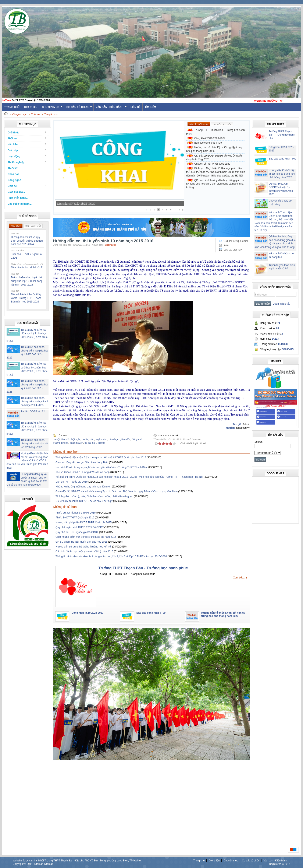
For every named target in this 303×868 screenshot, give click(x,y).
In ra (226, 245)
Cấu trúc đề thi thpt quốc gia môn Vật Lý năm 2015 (84, 552)
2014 (30, 864)
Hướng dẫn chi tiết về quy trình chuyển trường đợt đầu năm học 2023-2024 (27, 241)
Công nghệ (14, 180)
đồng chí (137, 439)
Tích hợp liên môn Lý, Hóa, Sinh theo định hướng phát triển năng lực (94, 496)
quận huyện (76, 443)
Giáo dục (27, 150)
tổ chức (66, 439)
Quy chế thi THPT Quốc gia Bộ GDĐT (77, 532)
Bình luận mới (33, 226)
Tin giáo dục (51, 115)
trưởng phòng (61, 443)
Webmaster (111, 245)
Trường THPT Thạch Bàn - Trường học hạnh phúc (215, 132)
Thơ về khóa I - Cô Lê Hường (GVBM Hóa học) (82, 472)
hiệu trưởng (99, 443)
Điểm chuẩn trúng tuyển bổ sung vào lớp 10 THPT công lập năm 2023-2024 (27, 281)
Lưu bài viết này (233, 250)
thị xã (88, 443)
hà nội (56, 439)
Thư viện (13, 168)
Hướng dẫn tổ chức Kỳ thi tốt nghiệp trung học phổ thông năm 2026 (214, 149)
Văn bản (27, 144)
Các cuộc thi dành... (20, 204)
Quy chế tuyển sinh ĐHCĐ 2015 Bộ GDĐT (80, 527)
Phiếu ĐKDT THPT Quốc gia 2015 (75, 518)
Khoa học (13, 174)
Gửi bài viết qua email (236, 241)
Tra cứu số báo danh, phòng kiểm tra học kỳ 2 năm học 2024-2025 (34, 402)
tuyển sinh (101, 439)
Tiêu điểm (16, 226)
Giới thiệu (31, 107)
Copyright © (20, 864)
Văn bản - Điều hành (111, 107)
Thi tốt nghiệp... (27, 162)
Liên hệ (135, 107)
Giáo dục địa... (16, 192)
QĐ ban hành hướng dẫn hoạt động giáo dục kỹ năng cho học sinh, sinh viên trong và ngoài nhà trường (216, 184)
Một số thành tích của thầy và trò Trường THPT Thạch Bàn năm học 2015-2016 (26, 298)
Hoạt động (27, 156)
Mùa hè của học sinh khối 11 (27, 267)
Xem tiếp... (239, 578)
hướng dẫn (88, 439)
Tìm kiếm (150, 107)
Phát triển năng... (18, 198)
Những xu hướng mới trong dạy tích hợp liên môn (83, 487)
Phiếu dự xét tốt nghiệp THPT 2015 (76, 513)
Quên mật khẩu (281, 304)
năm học (114, 439)
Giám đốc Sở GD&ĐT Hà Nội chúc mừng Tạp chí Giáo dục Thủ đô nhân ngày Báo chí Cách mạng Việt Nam (117, 491)
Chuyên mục (52, 107)
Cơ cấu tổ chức (79, 107)
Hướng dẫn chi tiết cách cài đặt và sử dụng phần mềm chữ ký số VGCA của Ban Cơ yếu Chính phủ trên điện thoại (27, 461)
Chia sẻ (27, 186)
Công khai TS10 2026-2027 (76, 204)
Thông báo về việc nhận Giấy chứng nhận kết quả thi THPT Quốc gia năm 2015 (101, 458)
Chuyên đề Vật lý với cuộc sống (212, 164)
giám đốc (125, 439)
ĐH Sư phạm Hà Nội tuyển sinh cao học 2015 (81, 542)
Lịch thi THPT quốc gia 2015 (72, 482)
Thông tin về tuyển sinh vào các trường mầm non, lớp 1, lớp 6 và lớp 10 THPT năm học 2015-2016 (111, 556)
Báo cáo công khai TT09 (208, 143)
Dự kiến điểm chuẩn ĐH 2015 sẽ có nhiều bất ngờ (84, 501)
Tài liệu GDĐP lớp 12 (33, 412)
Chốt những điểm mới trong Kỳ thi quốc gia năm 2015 (86, 537)
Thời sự (35, 115)
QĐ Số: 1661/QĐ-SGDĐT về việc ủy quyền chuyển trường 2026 (215, 157)
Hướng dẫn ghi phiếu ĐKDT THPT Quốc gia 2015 (84, 522)
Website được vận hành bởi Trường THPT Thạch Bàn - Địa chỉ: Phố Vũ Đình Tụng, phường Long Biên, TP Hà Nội (77, 861)
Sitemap (39, 864)
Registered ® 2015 (280, 864)
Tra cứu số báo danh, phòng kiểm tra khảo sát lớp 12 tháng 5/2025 (34, 444)
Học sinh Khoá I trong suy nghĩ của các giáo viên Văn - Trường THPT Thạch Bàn (101, 467)
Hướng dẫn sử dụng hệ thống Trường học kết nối (83, 547)
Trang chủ (199, 861)
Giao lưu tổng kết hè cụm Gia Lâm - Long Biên (82, 462)
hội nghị (76, 439)
